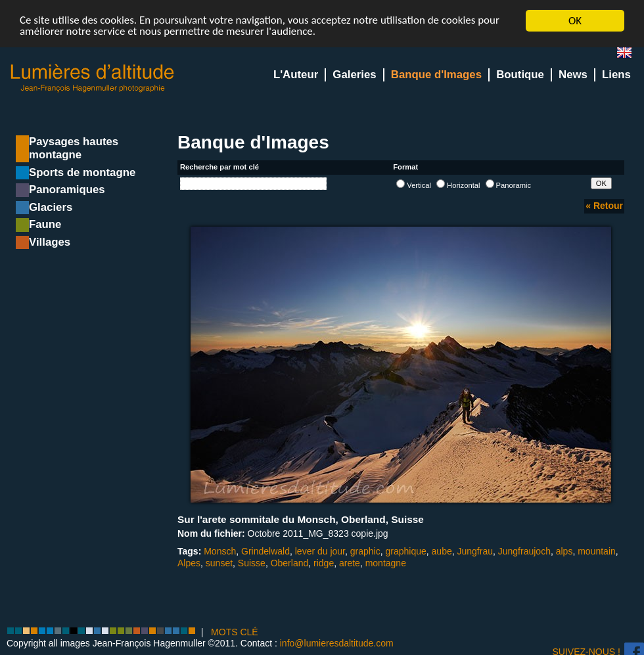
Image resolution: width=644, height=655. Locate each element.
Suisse (252, 563)
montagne (386, 563)
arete (350, 563)
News (573, 75)
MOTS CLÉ (235, 632)
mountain (597, 551)
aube (442, 551)
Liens (616, 75)
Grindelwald (265, 551)
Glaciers (51, 207)
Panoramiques (67, 190)
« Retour (604, 206)
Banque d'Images (436, 75)
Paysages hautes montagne (74, 148)
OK (575, 21)
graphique (406, 551)
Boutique (520, 75)
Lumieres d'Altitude (93, 79)
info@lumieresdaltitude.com (337, 643)
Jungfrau (475, 551)
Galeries (354, 75)
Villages (50, 242)
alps (564, 551)
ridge (324, 563)
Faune (45, 224)
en (630, 56)
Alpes (189, 563)
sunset (219, 563)
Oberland (290, 563)
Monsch (220, 551)
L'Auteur (296, 75)
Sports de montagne (82, 172)
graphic (365, 551)
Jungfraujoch (524, 551)
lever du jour (320, 551)
